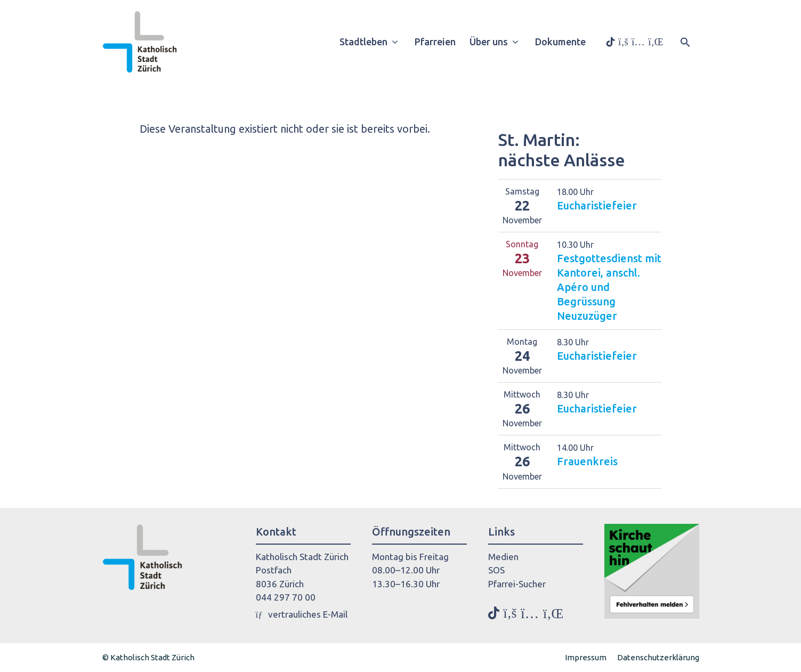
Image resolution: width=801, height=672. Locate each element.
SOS (496, 570)
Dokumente (560, 42)
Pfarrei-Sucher (517, 584)
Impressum (586, 657)
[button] (685, 41)
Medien (503, 557)
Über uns (498, 42)
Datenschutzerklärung (658, 657)
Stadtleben (373, 42)
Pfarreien (435, 42)
